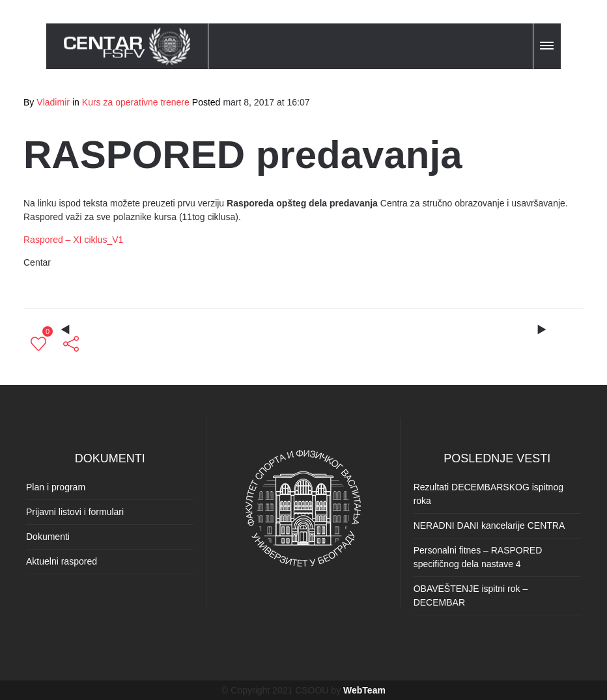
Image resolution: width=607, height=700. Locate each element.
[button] (548, 44)
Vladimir (53, 102)
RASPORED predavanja (243, 155)
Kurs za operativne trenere (136, 102)
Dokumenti (48, 537)
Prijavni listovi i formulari (75, 512)
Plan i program (56, 487)
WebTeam (364, 690)
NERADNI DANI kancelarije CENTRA (489, 525)
